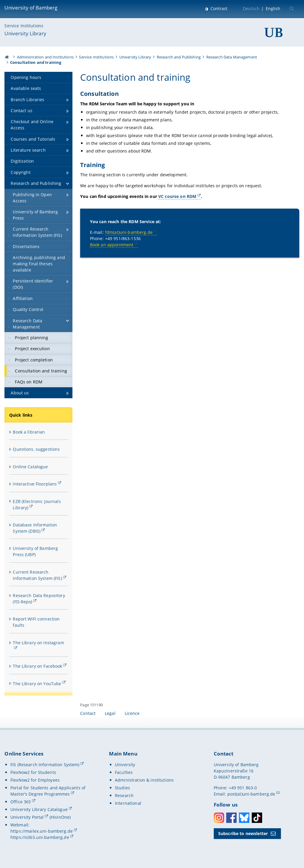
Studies (122, 788)
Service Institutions (24, 26)
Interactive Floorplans (35, 484)
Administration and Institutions (45, 57)
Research (124, 795)
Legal (110, 713)
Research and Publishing (179, 57)
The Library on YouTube (37, 684)
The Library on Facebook (37, 666)
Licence (132, 713)
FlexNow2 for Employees (35, 780)
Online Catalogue (30, 467)
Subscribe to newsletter (243, 833)
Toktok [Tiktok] (257, 818)
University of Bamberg (31, 8)
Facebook (231, 818)
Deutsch (251, 8)
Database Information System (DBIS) (35, 528)
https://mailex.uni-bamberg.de (42, 831)
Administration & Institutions (144, 780)
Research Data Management (232, 57)
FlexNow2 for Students (33, 772)
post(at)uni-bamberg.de (251, 794)
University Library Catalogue (39, 809)
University (125, 765)
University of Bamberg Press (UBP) (35, 551)
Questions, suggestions (36, 449)
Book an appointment (112, 245)
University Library (25, 33)
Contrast (218, 8)
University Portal (27, 817)
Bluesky (244, 818)
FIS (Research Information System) (45, 765)
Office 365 (21, 802)
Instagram (219, 818)
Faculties (124, 772)
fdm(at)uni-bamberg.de (129, 232)
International (128, 803)
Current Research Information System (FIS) (37, 575)
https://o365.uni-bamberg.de (40, 837)
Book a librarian (29, 432)
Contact (88, 713)
